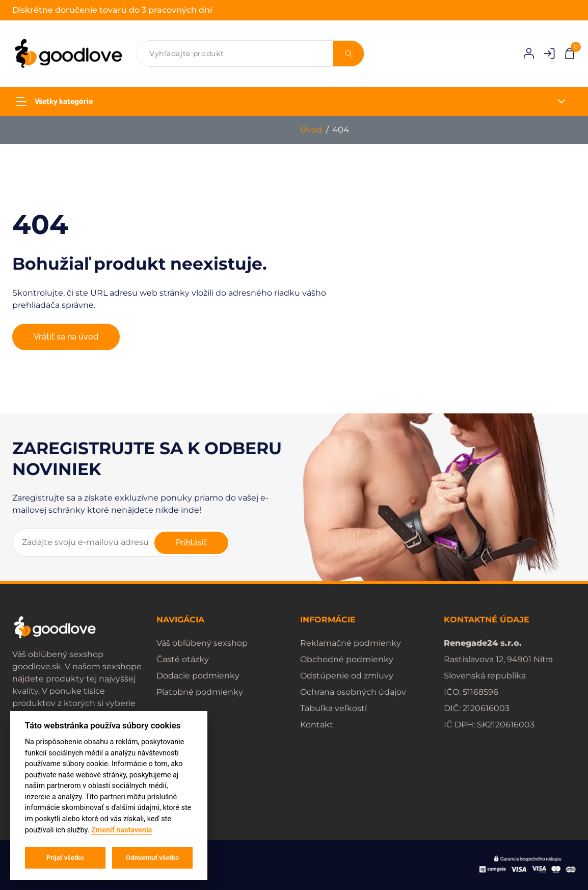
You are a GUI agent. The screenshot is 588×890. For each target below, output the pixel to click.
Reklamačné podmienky (351, 643)
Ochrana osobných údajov (353, 692)
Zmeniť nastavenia (122, 830)
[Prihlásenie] (529, 54)
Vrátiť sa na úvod (66, 337)
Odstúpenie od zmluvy (347, 676)
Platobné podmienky (200, 692)
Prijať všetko (65, 858)
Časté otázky (183, 659)
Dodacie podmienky (198, 676)
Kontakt (317, 725)
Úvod (311, 130)
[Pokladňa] (570, 53)
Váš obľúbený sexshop (202, 643)
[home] (68, 54)
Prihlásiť (191, 543)
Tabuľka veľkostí (333, 708)
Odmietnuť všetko (152, 858)
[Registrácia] (549, 54)
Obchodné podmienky (347, 659)
